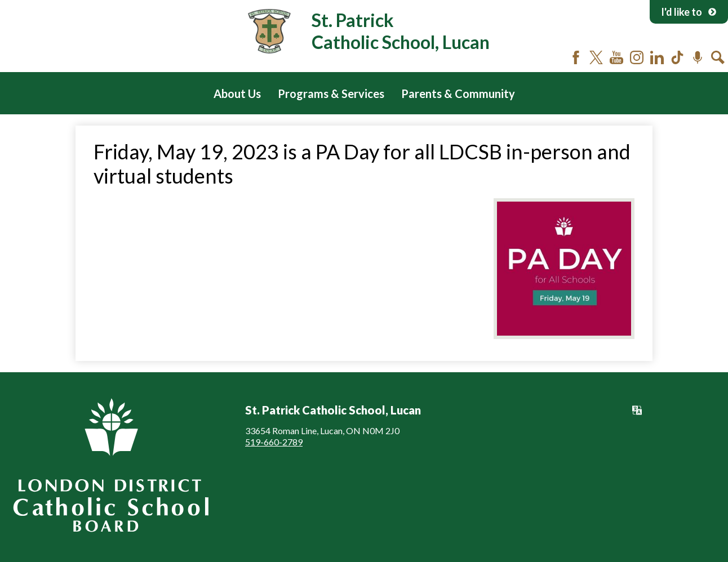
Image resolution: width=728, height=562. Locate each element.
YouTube (616, 57)
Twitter (596, 57)
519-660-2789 (274, 442)
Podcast (698, 57)
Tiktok (677, 57)
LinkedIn (657, 57)
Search (718, 57)
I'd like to (689, 12)
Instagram (637, 57)
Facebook (576, 57)
